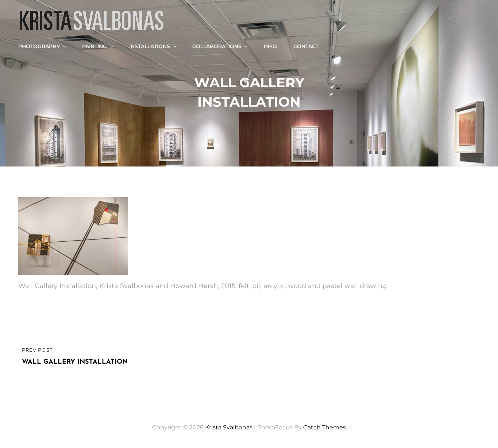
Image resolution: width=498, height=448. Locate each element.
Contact (306, 46)
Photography (43, 46)
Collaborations (221, 46)
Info (270, 46)
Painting (98, 46)
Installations (153, 46)
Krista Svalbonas (229, 427)
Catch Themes (325, 427)
